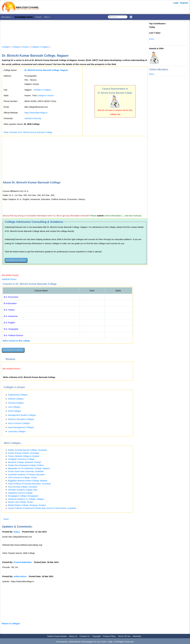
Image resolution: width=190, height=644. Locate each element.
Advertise (137, 636)
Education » (7, 17)
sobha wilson (20, 576)
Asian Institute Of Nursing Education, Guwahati (29, 484)
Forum (39, 17)
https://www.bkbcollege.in (36, 113)
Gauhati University (33, 118)
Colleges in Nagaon (40, 47)
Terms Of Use (124, 636)
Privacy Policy (109, 636)
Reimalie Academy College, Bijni (23, 490)
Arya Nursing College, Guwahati (23, 487)
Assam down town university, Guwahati (26, 471)
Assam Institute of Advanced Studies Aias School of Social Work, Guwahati (42, 508)
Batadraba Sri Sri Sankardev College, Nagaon (29, 468)
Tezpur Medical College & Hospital (24, 456)
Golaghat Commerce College (21, 459)
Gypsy (17, 532)
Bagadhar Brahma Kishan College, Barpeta (28, 481)
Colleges (6, 47)
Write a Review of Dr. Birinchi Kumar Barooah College (28, 132)
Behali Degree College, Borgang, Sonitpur (27, 505)
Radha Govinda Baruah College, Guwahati (27, 450)
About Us (73, 636)
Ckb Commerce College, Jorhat (22, 477)
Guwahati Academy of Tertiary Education (26, 474)
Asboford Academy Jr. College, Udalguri (26, 499)
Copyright (96, 636)
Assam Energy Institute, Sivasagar (24, 453)
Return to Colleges (11, 623)
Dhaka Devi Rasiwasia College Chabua (26, 465)
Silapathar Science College (20, 493)
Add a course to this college (16, 341)
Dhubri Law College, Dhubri (21, 502)
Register (184, 3)
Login (176, 3)
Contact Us (85, 636)
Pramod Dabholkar (23, 562)
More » (47, 17)
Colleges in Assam (20, 47)
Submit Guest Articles (57, 636)
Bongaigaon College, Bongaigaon (23, 496)
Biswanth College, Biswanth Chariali (24, 462)
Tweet (6, 519)
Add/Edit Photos (9, 279)
